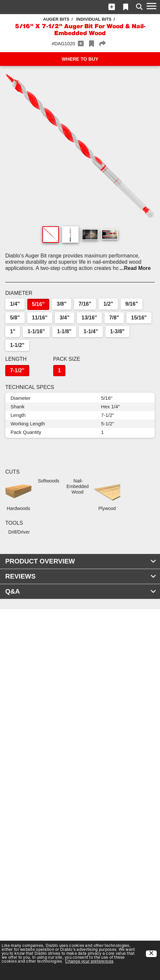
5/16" (38, 304)
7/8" (114, 318)
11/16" (40, 318)
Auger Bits (56, 19)
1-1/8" (64, 331)
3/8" (62, 304)
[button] (112, 7)
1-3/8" (117, 331)
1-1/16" (36, 331)
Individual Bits (94, 19)
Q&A (81, 591)
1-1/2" (17, 345)
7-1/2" (17, 370)
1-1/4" (91, 331)
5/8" (15, 318)
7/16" (85, 304)
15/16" (139, 318)
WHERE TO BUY (80, 59)
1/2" (108, 304)
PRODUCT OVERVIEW (81, 561)
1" (12, 331)
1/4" (15, 304)
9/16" (132, 304)
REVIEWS (81, 576)
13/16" (89, 318)
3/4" (64, 318)
